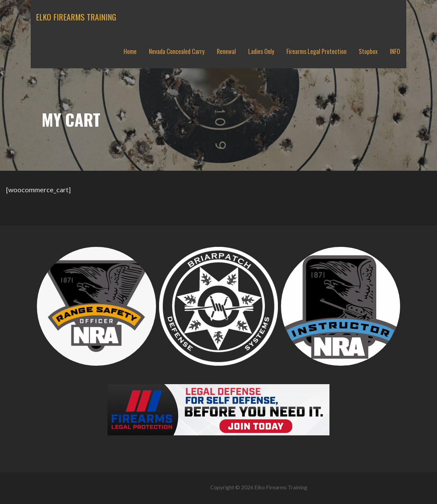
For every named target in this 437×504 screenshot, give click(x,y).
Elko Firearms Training (76, 17)
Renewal (226, 51)
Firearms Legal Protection (316, 51)
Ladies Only (261, 51)
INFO (395, 51)
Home (130, 51)
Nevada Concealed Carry (177, 51)
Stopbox (368, 51)
